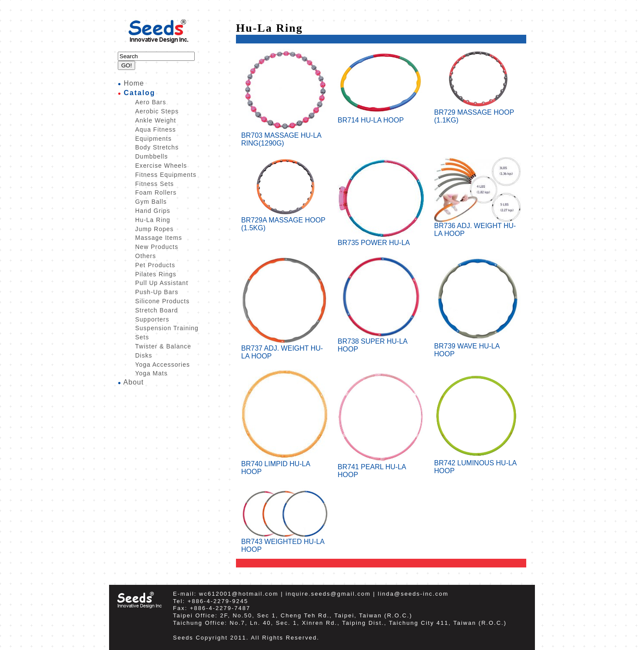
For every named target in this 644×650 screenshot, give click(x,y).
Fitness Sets (154, 184)
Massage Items (159, 238)
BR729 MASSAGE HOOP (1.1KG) (478, 113)
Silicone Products (162, 301)
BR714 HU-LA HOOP (381, 117)
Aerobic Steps (157, 111)
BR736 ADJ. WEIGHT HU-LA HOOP (478, 227)
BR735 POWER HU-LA (381, 240)
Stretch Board (157, 310)
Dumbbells (151, 156)
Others (146, 256)
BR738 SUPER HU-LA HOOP (381, 342)
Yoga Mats (151, 373)
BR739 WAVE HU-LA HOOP (478, 347)
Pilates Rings (156, 274)
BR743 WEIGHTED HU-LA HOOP (285, 542)
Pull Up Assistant (162, 283)
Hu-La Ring (153, 220)
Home (134, 83)
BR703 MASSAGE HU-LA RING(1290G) (285, 136)
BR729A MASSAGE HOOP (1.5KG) (285, 221)
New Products (157, 247)
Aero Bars (151, 102)
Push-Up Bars (157, 292)
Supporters (152, 319)
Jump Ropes (154, 229)
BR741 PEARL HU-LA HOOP (381, 468)
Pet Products (155, 265)
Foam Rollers (156, 192)
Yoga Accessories (163, 365)
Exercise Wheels (161, 166)
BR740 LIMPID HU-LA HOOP (285, 465)
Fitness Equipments (166, 175)
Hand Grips (153, 211)
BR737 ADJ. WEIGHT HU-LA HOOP (285, 349)
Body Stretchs (157, 147)
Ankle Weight (156, 120)
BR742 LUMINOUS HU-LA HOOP (478, 464)
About (134, 382)
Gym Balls (151, 202)
